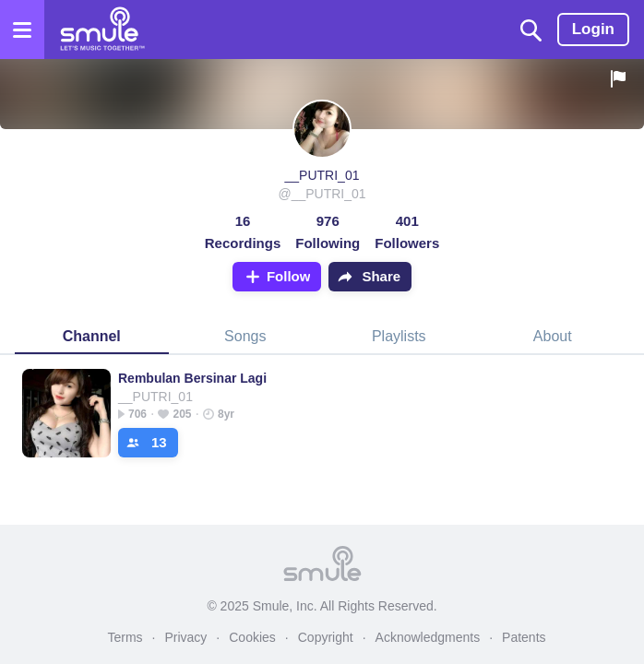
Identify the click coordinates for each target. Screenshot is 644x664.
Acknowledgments (428, 637)
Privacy (185, 637)
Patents (524, 637)
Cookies (252, 637)
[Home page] (102, 30)
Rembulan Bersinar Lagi (192, 378)
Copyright (326, 637)
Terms (125, 637)
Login (593, 29)
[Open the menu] (22, 30)
